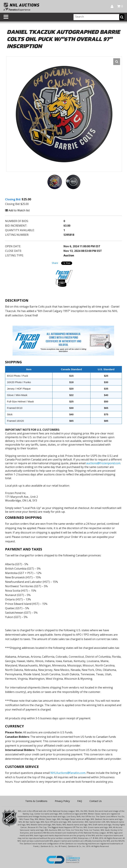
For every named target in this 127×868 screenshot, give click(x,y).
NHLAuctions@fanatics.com (68, 773)
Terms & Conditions (36, 801)
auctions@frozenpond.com (103, 463)
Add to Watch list (17, 210)
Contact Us (96, 801)
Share (55, 263)
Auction (69, 255)
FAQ (80, 801)
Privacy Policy (62, 801)
